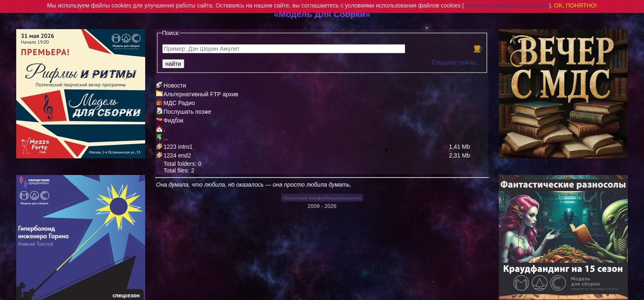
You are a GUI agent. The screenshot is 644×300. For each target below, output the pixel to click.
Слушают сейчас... (457, 62)
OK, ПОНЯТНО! (576, 5)
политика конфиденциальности (507, 5)
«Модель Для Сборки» (322, 14)
